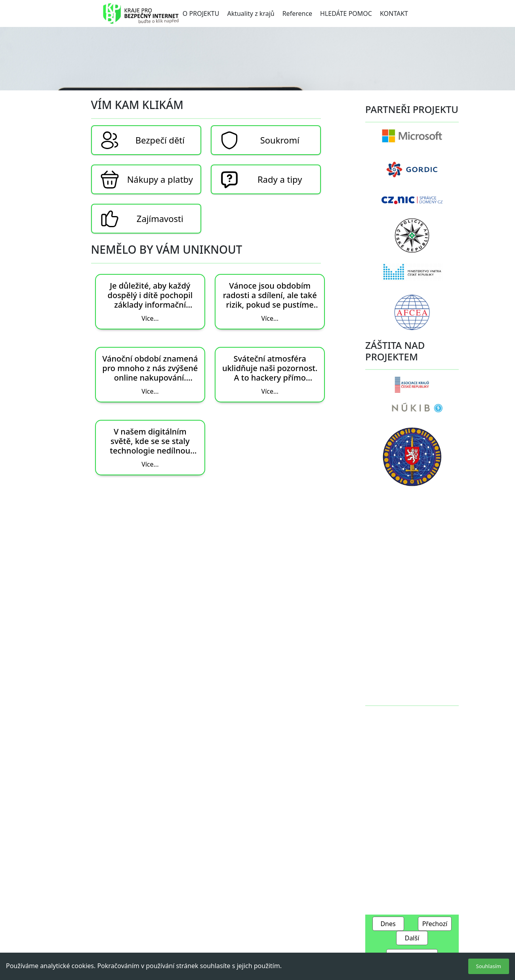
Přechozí (435, 924)
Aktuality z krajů (251, 13)
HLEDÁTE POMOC (346, 13)
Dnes (388, 924)
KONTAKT (394, 13)
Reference (297, 13)
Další (412, 938)
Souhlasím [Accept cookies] (489, 966)
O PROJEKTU (201, 13)
